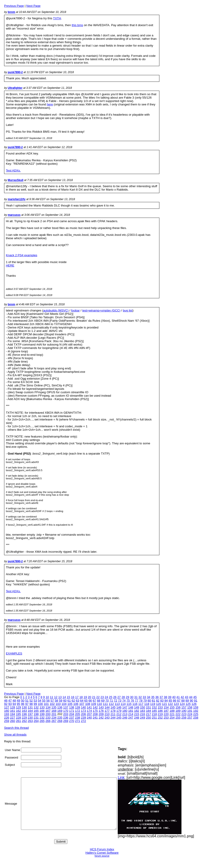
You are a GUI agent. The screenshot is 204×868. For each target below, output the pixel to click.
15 (68, 697)
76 (132, 700)
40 (174, 697)
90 (191, 700)
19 (85, 697)
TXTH (57, 18)
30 (132, 697)
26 (115, 697)
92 (6, 704)
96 (23, 704)
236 (66, 718)
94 (14, 704)
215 (137, 714)
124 (182, 704)
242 (101, 718)
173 (83, 711)
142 (95, 707)
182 (137, 711)
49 (19, 700)
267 (54, 721)
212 (119, 714)
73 (120, 700)
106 (76, 704)
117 (141, 704)
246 (125, 718)
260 (13, 721)
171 (71, 711)
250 (148, 718)
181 (131, 711)
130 (24, 707)
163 (24, 711)
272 (83, 721)
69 (103, 700)
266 (48, 721)
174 (89, 711)
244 (113, 718)
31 (136, 697)
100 (40, 704)
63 (78, 700)
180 (125, 711)
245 (119, 718)
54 (40, 700)
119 (153, 704)
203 (66, 714)
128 (13, 707)
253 (166, 718)
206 (83, 714)
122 (170, 704)
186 (160, 711)
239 (83, 718)
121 (164, 704)
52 (31, 700)
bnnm (11, 12)
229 (24, 718)
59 (61, 700)
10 (47, 697)
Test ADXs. (13, 170)
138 (71, 707)
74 (124, 700)
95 (19, 704)
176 (101, 711)
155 (172, 707)
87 (179, 700)
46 (6, 700)
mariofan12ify (17, 199)
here (50, 104)
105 (70, 704)
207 (89, 714)
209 (101, 714)
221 (172, 714)
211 (113, 714)
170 (66, 711)
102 (52, 704)
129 (18, 707)
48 (14, 700)
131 (30, 707)
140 (83, 707)
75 (128, 700)
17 (77, 697)
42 (182, 697)
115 (129, 704)
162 (18, 711)
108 (88, 704)
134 (48, 707)
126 (194, 704)
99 (35, 704)
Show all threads (15, 735)
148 (131, 707)
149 (137, 707)
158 (190, 707)
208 (95, 714)
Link (131, 777)
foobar (75, 310)
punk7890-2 (15, 72)
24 (106, 697)
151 (148, 707)
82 (158, 700)
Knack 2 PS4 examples (22, 255)
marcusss (14, 215)
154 (166, 707)
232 (42, 718)
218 (154, 714)
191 (190, 711)
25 (111, 697)
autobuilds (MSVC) (56, 310)
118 (147, 704)
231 (36, 718)
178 (113, 711)
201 (54, 714)
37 (161, 697)
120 (158, 704)
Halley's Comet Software (102, 853)
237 (71, 718)
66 (90, 700)
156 (178, 707)
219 (160, 714)
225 (196, 714)
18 (81, 697)
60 (65, 700)
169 (60, 711)
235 (60, 718)
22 (98, 697)
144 (107, 707)
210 (107, 714)
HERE (10, 265)
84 (166, 700)
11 (52, 697)
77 (136, 700)
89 (187, 700)
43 (187, 697)
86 (175, 700)
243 (107, 718)
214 (131, 714)
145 (113, 707)
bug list (128, 310)
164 (30, 711)
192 (196, 711)
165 (36, 711)
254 (172, 718)
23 (102, 697)
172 (77, 711)
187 (166, 711)
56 (48, 700)
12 (56, 697)
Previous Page (14, 6)
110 (99, 704)
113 (117, 704)
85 (170, 700)
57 (52, 700)
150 (143, 707)
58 (56, 700)
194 (13, 714)
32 (140, 697)
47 (10, 700)
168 (54, 711)
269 (66, 721)
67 (94, 700)
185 (154, 711)
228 (18, 718)
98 (31, 704)
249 (143, 718)
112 (111, 704)
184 (148, 711)
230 (30, 718)
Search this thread (16, 728)
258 (196, 718)
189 (178, 711)
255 (178, 718)
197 (30, 714)
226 (7, 718)
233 (48, 718)
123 (176, 704)
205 (77, 714)
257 (190, 718)
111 (105, 704)
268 (60, 721)
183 (143, 711)
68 (99, 700)
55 (44, 700)
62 (73, 700)
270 (71, 721)
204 (71, 714)
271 (77, 721)
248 (137, 718)
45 (195, 697)
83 (162, 700)
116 (135, 704)
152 (154, 707)
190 (184, 711)
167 (48, 711)
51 (27, 700)
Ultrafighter (15, 88)
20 (90, 697)
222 (178, 714)
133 (42, 707)
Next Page (33, 6)
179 (119, 711)
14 (64, 697)
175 (95, 711)
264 (36, 721)
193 (7, 714)
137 (66, 707)
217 (148, 714)
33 (144, 697)
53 (35, 700)
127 (7, 707)
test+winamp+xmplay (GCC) (101, 310)
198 (36, 714)
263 (30, 721)
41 (178, 697)
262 (24, 721)
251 (154, 718)
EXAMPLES (14, 653)
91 (196, 700)
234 (54, 718)
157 (184, 707)
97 (27, 704)
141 (89, 707)
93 (10, 704)
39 (170, 697)
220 (166, 714)
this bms (77, 25)
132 (36, 707)
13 (60, 697)
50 (23, 700)
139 (77, 707)
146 (119, 707)
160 (7, 711)
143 (101, 707)
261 (18, 721)
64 (82, 700)
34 (149, 697)
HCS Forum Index (102, 849)
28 (123, 697)
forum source (102, 856)
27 (119, 697)
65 (86, 700)
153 (160, 707)
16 (73, 697)
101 (46, 704)
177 (107, 711)
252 (160, 718)
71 (111, 700)
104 (64, 704)
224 (190, 714)
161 (13, 711)
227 (13, 718)
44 (191, 697)
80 (149, 700)
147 (125, 707)
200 (48, 714)
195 (18, 714)
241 (95, 718)
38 (165, 697)
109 (94, 704)
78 (141, 700)
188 (172, 711)
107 (82, 704)
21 (94, 697)
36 (157, 697)
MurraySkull (16, 180)
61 (69, 700)
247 (131, 718)
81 (154, 700)
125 (188, 704)
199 (42, 714)
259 (7, 721)
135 (54, 707)
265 (42, 721)
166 (42, 711)
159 (196, 707)
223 (184, 714)
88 (183, 700)
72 (116, 700)
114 (123, 704)
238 (77, 718)
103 (58, 704)
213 (125, 714)
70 (107, 700)
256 (184, 718)
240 (89, 718)
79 (145, 700)
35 (153, 697)
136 (60, 707)
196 (24, 714)
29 (127, 697)
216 (143, 714)
